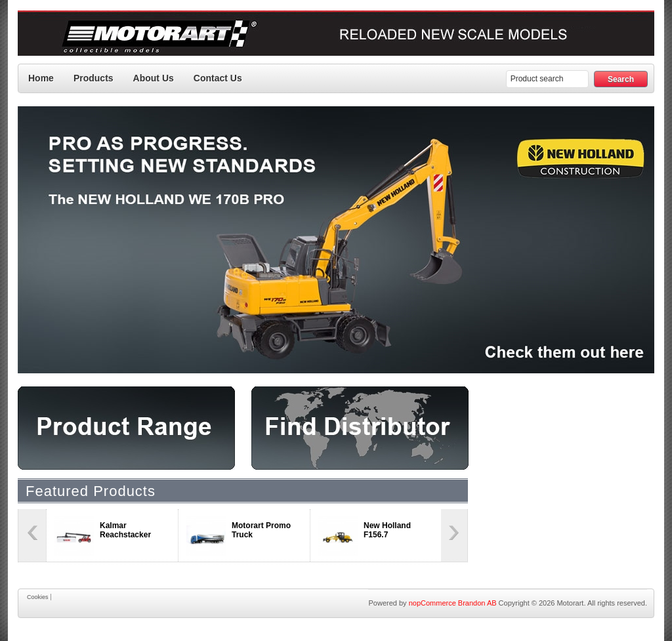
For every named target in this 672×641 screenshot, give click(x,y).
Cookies (38, 597)
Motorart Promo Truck (261, 530)
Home (41, 78)
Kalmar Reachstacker (125, 530)
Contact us (218, 78)
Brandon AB (477, 603)
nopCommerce (432, 603)
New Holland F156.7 (387, 530)
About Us (154, 78)
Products (94, 78)
